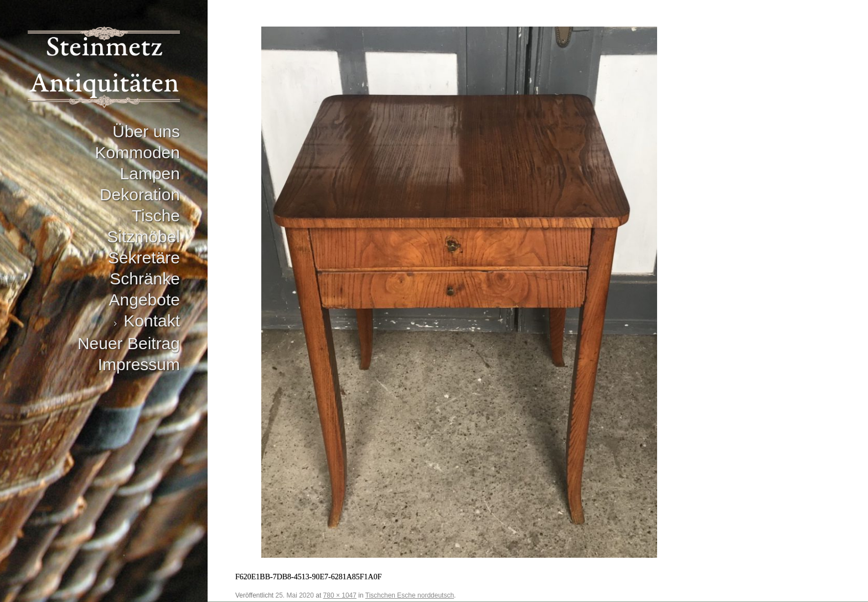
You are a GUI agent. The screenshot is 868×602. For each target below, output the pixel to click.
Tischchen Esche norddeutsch (410, 595)
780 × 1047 (340, 595)
